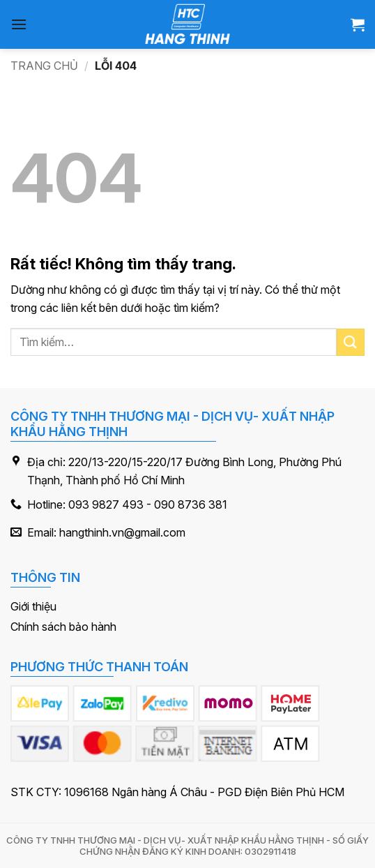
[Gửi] (351, 342)
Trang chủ (44, 66)
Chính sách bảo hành (63, 627)
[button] (19, 24)
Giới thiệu (33, 606)
